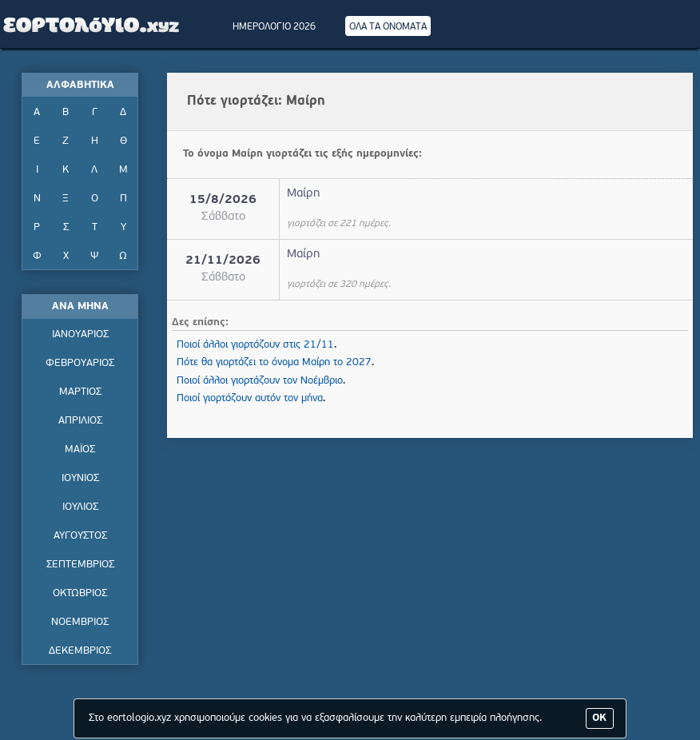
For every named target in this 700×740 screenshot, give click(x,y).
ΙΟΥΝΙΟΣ (80, 478)
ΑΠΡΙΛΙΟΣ (80, 421)
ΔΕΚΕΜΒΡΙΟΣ (80, 651)
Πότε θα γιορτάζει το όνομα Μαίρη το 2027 (274, 362)
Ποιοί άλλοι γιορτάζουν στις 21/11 (255, 345)
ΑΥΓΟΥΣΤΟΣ (80, 536)
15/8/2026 (223, 200)
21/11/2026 (223, 261)
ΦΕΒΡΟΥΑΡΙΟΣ (80, 363)
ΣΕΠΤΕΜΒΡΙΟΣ (80, 565)
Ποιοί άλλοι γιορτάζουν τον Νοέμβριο (260, 381)
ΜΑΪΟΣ (80, 450)
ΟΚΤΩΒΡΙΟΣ (80, 593)
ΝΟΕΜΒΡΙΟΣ (80, 622)
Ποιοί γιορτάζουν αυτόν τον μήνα (250, 398)
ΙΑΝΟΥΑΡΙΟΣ (80, 334)
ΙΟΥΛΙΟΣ (80, 507)
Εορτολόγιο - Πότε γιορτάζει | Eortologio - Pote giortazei (92, 24)
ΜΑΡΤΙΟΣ (80, 392)
